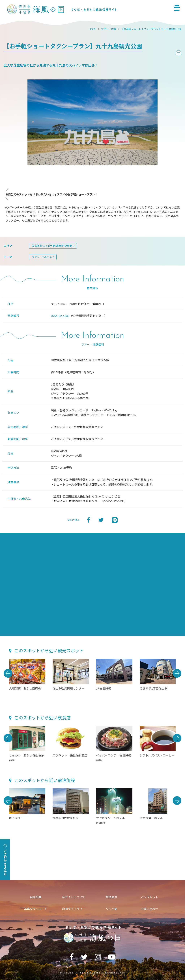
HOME (93, 29)
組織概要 (36, 897)
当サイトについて (74, 897)
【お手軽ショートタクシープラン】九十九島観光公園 (151, 29)
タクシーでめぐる (42, 257)
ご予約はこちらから (5, 860)
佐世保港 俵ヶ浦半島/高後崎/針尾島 (52, 246)
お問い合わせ (149, 909)
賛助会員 (111, 897)
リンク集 (111, 909)
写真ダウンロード (36, 909)
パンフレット (149, 897)
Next (177, 673)
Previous (8, 673)
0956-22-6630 (60, 316)
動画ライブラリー (74, 909)
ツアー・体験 (109, 29)
